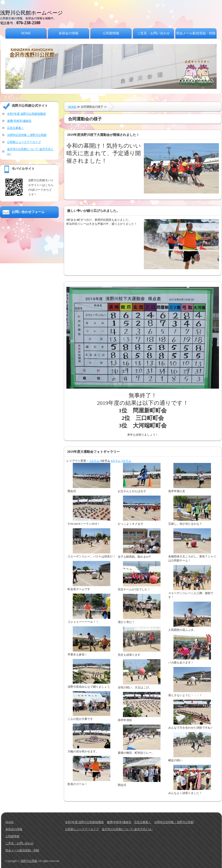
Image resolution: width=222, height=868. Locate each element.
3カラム (105, 461)
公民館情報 (111, 33)
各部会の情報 (69, 33)
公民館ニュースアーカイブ (24, 142)
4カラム (116, 461)
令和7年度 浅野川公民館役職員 (26, 114)
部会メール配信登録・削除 (196, 33)
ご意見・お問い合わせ (153, 33)
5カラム (126, 461)
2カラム (95, 461)
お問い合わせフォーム (28, 212)
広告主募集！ (15, 128)
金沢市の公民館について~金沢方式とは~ (127, 829)
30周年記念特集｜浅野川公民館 (27, 135)
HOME (26, 33)
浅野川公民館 (29, 861)
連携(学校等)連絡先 (19, 121)
